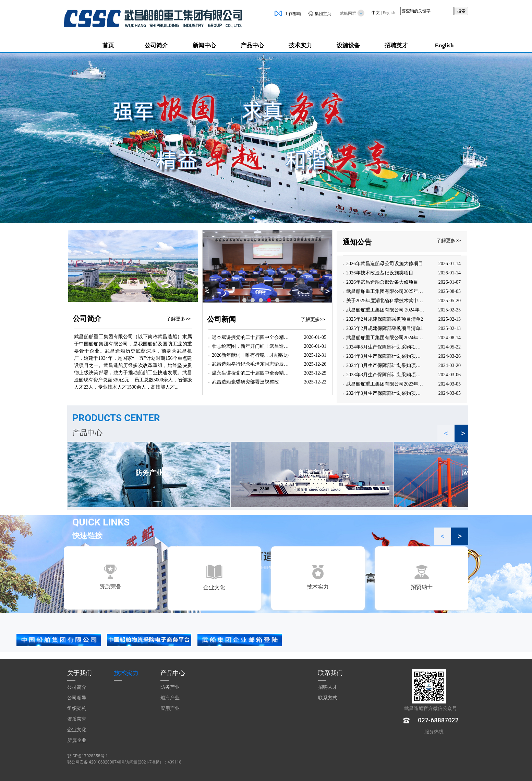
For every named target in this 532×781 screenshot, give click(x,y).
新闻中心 (204, 45)
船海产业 (170, 698)
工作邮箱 (288, 14)
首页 (108, 45)
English (389, 13)
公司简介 (156, 45)
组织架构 (77, 708)
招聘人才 (328, 687)
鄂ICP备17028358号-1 (88, 756)
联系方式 (328, 698)
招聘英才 (396, 45)
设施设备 (348, 45)
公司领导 (77, 698)
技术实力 (300, 45)
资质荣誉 (77, 719)
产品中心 (252, 45)
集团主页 (319, 14)
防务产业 (170, 687)
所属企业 (77, 740)
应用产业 (170, 708)
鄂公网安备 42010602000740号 (96, 762)
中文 (376, 13)
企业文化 (77, 730)
